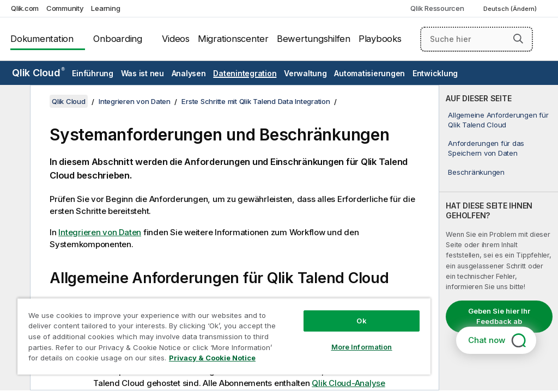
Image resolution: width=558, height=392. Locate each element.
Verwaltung (305, 73)
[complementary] (499, 238)
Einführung (93, 73)
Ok (361, 321)
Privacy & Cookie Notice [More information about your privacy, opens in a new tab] (212, 358)
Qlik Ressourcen (437, 8)
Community (65, 8)
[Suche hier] (477, 39)
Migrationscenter (233, 39)
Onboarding (118, 39)
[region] (224, 336)
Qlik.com (25, 8)
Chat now (487, 340)
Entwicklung (435, 73)
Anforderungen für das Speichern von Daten (486, 148)
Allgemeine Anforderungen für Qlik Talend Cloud (498, 120)
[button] (518, 39)
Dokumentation (42, 39)
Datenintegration (245, 73)
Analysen (189, 73)
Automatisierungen (369, 73)
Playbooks (380, 39)
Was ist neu (142, 73)
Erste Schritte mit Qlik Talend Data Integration (256, 101)
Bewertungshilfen (314, 39)
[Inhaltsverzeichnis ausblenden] (14, 102)
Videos (176, 39)
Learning (105, 8)
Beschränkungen (476, 172)
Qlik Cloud (38, 73)
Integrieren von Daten (135, 101)
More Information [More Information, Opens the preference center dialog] (362, 347)
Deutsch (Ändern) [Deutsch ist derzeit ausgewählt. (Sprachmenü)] (511, 9)
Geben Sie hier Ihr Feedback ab (499, 316)
